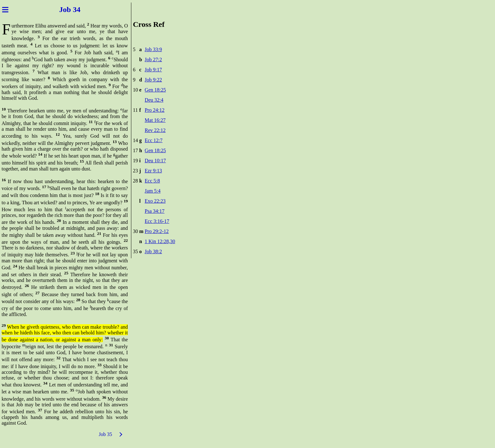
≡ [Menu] (5, 9)
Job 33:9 (153, 49)
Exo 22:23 (155, 201)
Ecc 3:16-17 (157, 221)
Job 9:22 (153, 80)
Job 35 (105, 434)
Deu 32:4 (154, 100)
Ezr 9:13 (153, 171)
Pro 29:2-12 (157, 231)
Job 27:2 (153, 60)
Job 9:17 (153, 70)
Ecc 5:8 (152, 181)
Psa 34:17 (155, 211)
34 (80, 9)
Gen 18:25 (155, 90)
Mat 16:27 (155, 120)
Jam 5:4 (152, 191)
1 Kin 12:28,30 (160, 241)
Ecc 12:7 (153, 140)
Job (61, 9)
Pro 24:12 (155, 110)
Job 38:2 (153, 251)
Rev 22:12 (155, 130)
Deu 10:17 (155, 161)
